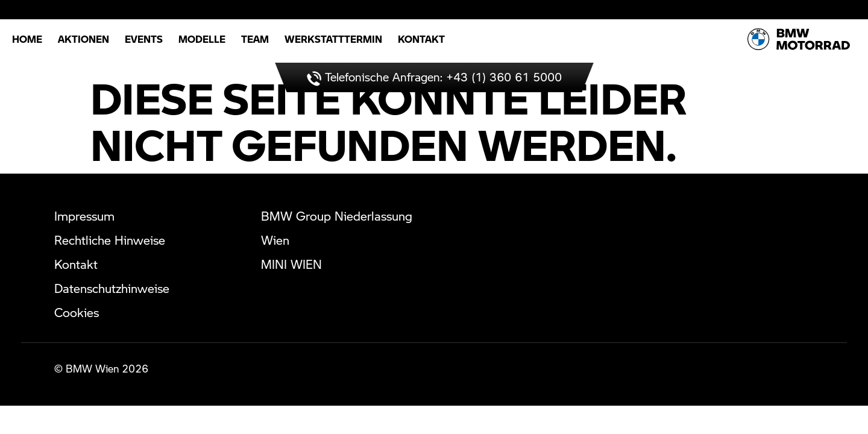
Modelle (202, 39)
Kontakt (421, 39)
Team (255, 39)
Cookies (77, 312)
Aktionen (83, 39)
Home (27, 39)
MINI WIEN (291, 264)
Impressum (84, 216)
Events (144, 39)
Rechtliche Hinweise (110, 240)
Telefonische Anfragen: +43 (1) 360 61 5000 (434, 77)
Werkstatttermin (333, 39)
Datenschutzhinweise (112, 288)
